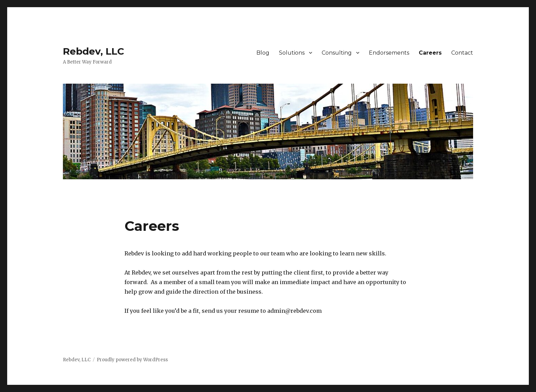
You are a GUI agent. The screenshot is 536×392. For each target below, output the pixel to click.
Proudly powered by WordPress (132, 360)
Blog (263, 53)
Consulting (337, 53)
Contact (462, 53)
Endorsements (389, 53)
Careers (430, 53)
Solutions (292, 53)
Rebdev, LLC (93, 51)
